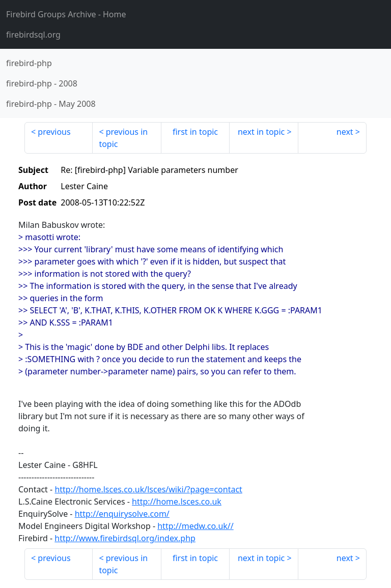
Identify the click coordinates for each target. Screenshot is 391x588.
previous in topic (123, 138)
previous (54, 132)
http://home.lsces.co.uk (177, 502)
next (345, 132)
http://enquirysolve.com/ (122, 514)
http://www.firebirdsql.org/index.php (125, 538)
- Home (66, 14)
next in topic (261, 132)
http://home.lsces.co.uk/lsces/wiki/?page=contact (148, 489)
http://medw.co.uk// (195, 526)
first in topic (195, 132)
